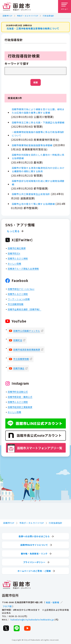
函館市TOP (7, 16)
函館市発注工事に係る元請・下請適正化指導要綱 (38, 122)
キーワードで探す (17, 64)
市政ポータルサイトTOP (28, 16)
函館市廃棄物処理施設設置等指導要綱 (32, 145)
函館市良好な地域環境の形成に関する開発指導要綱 (38, 183)
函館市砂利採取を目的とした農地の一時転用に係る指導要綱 (38, 156)
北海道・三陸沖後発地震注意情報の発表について (33, 28)
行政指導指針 (48, 16)
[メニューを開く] (65, 6)
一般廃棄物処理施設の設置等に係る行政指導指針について (38, 134)
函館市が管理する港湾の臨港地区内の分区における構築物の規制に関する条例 (38, 170)
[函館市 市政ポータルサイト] (17, 6)
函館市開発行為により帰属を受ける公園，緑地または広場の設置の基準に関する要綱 (38, 111)
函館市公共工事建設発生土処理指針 (31, 194)
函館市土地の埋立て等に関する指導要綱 (33, 204)
